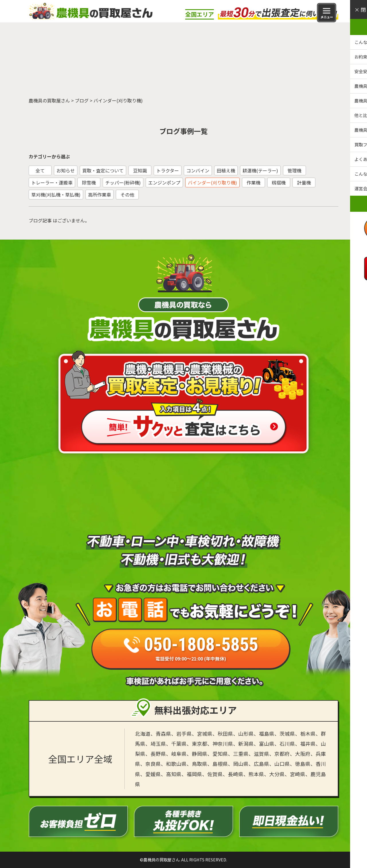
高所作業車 (99, 195)
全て (40, 170)
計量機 (304, 182)
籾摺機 (279, 182)
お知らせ (66, 170)
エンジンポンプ (164, 182)
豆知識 (140, 170)
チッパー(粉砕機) (123, 182)
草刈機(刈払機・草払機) (56, 195)
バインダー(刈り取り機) (212, 182)
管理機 (294, 170)
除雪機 (89, 182)
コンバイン (198, 170)
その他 (127, 195)
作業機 (253, 182)
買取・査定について (103, 170)
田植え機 (226, 170)
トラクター (168, 170)
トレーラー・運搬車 (52, 182)
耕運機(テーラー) (260, 170)
